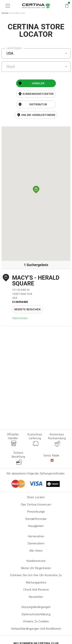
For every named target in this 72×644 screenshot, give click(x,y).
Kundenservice (36, 561)
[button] (7, 6)
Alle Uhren (36, 551)
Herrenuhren (36, 536)
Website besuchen (27, 309)
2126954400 (20, 302)
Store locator (36, 497)
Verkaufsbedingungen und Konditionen (36, 629)
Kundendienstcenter (38, 94)
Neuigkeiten (36, 526)
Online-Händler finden (38, 115)
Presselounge (36, 512)
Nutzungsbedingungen (36, 607)
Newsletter (36, 597)
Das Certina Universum (36, 505)
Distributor (38, 104)
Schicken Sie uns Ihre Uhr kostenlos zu (36, 575)
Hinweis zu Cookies (36, 621)
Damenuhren (36, 543)
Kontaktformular (36, 519)
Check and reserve (36, 590)
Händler (38, 83)
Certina (5, 13)
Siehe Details (20, 318)
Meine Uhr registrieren (36, 568)
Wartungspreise (36, 583)
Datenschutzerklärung (36, 614)
